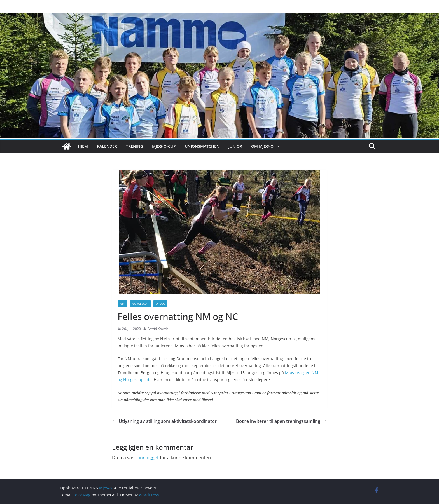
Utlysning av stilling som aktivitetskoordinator (164, 421)
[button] (277, 146)
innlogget (149, 458)
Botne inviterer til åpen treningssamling (282, 421)
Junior (235, 146)
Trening (135, 146)
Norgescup (140, 304)
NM (122, 304)
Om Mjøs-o (262, 146)
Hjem (83, 146)
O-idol (160, 304)
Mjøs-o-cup (164, 146)
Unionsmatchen (202, 146)
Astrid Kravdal (158, 329)
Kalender (107, 146)
